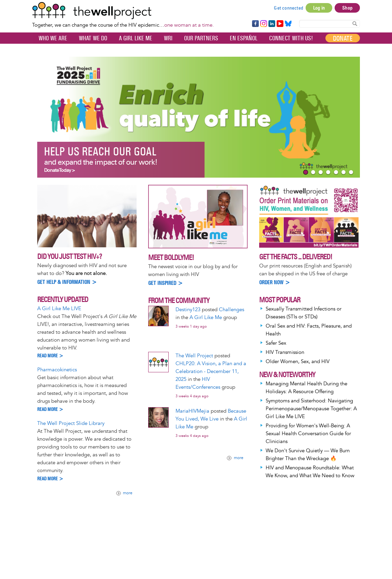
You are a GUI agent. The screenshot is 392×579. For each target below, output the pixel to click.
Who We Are (53, 38)
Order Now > (275, 282)
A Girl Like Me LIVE (59, 309)
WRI (168, 38)
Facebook (255, 24)
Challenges (232, 310)
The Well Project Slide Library (71, 423)
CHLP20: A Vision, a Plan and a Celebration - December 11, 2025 (211, 371)
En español (244, 38)
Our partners (201, 38)
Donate (343, 38)
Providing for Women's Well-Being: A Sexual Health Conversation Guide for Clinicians (308, 434)
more (128, 493)
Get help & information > (67, 282)
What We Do (93, 38)
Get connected (289, 8)
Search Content (355, 23)
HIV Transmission (285, 352)
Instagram (263, 24)
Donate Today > (59, 170)
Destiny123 (188, 310)
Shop (347, 8)
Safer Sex (276, 343)
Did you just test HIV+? (69, 256)
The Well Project (194, 356)
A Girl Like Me (136, 38)
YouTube (279, 24)
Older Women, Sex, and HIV (298, 362)
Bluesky (288, 24)
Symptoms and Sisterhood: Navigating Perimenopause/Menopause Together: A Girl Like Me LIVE (311, 409)
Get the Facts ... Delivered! (296, 257)
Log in (319, 8)
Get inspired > (166, 283)
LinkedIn (272, 24)
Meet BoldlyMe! (171, 257)
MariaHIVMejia (192, 411)
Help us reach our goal (100, 151)
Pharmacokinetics (57, 370)
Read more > (50, 356)
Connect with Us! (291, 38)
